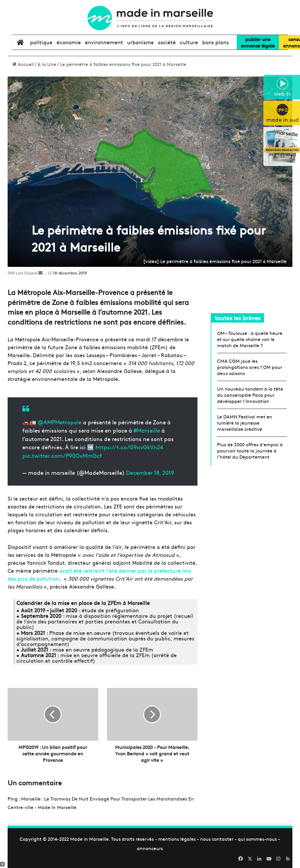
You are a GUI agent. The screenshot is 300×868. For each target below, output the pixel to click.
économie (69, 42)
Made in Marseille (89, 839)
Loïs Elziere (27, 273)
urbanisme (140, 42)
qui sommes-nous (257, 839)
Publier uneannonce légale (258, 42)
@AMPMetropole (60, 422)
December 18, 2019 (150, 472)
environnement (104, 42)
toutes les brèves (238, 318)
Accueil (23, 64)
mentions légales (177, 839)
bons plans (215, 42)
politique (41, 42)
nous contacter (217, 839)
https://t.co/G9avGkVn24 (129, 447)
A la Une (47, 64)
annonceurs (150, 848)
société (167, 42)
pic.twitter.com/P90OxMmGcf (62, 455)
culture (189, 42)
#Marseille (147, 430)
